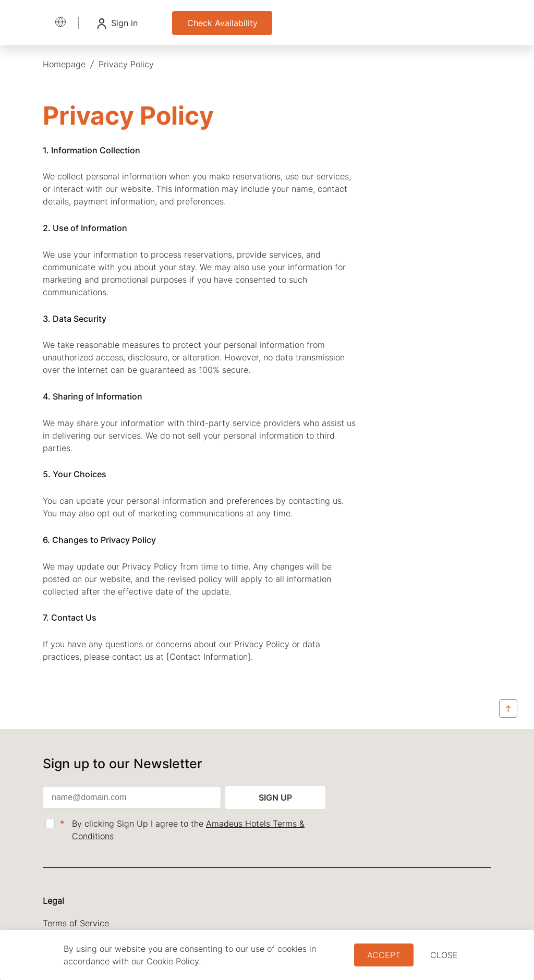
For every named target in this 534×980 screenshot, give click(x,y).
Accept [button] (384, 955)
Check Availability (222, 23)
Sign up (275, 797)
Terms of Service (76, 923)
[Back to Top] (508, 709)
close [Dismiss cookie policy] (444, 955)
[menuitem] (64, 64)
